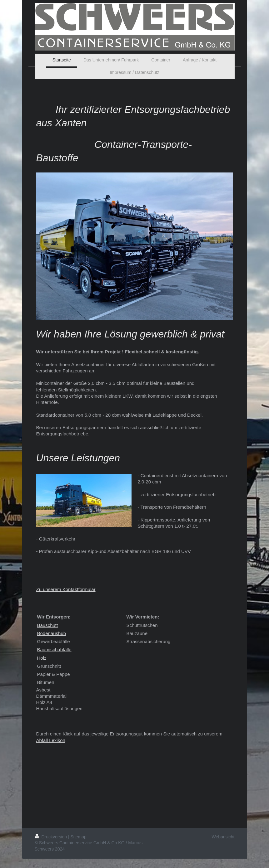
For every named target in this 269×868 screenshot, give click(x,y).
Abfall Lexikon (51, 740)
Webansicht (223, 837)
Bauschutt (48, 625)
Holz (42, 658)
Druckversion (51, 837)
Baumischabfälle (54, 650)
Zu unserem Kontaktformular (66, 589)
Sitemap (79, 837)
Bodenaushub (52, 633)
